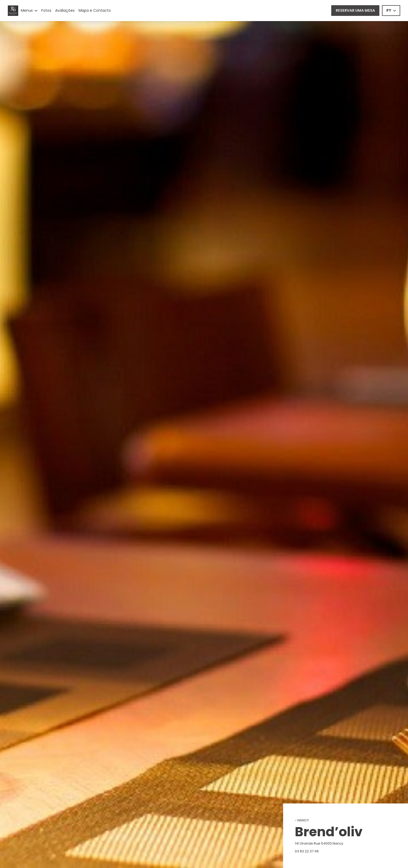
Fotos (46, 10)
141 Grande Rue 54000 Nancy (342, 843)
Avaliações (65, 10)
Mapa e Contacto (95, 10)
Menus (29, 10)
